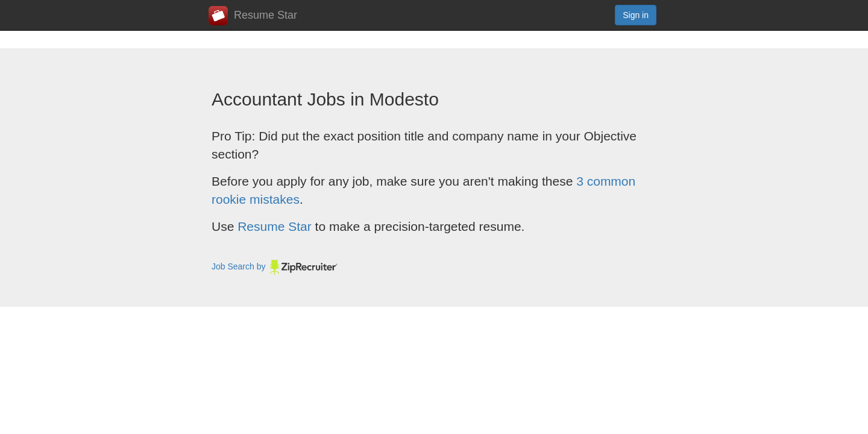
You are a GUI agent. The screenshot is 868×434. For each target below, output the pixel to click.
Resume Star (253, 16)
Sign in (636, 15)
